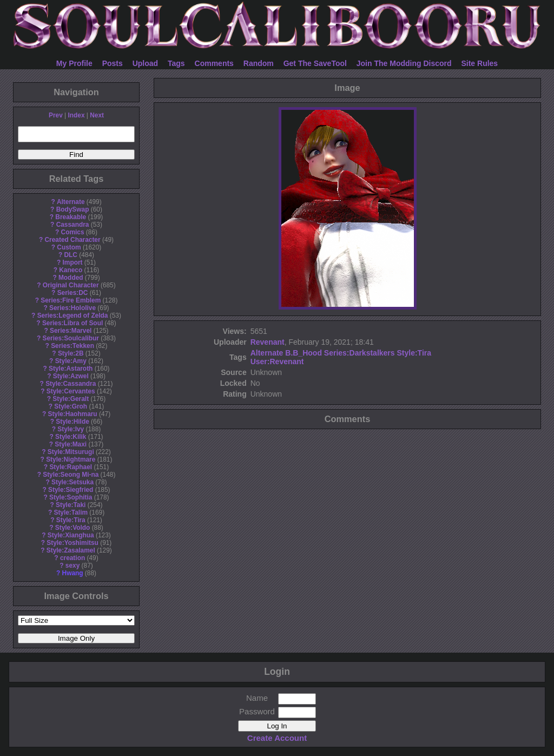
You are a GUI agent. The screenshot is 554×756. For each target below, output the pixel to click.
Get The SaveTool (315, 63)
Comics (73, 232)
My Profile (74, 63)
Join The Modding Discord (404, 63)
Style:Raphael (71, 467)
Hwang (73, 573)
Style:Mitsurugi (71, 452)
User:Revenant (277, 361)
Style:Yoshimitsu (72, 543)
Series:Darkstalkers (360, 353)
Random (259, 63)
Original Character (71, 285)
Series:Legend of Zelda (73, 315)
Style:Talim (71, 512)
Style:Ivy (71, 429)
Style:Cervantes (71, 391)
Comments (214, 63)
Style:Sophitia (71, 497)
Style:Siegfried (71, 490)
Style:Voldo (73, 528)
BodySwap (73, 209)
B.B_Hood (304, 353)
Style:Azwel (71, 376)
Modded (71, 278)
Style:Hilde (72, 422)
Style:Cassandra (71, 384)
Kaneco (71, 270)
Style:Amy (71, 361)
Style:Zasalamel (71, 550)
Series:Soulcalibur (71, 338)
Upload (145, 63)
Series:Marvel (71, 331)
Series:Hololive (72, 308)
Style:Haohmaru (72, 414)
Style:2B (71, 353)
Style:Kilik (71, 437)
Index (76, 115)
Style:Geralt (71, 399)
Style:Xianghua (71, 535)
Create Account (277, 738)
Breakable (71, 217)
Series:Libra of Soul (72, 323)
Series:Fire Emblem (71, 300)
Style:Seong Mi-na (71, 475)
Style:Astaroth (71, 369)
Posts (113, 63)
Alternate (71, 202)
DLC (71, 255)
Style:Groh (71, 406)
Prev (56, 115)
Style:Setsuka (72, 482)
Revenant (268, 342)
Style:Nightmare (71, 459)
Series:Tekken (72, 346)
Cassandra (73, 225)
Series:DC (73, 293)
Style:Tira (71, 520)
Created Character (72, 240)
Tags (176, 63)
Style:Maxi (71, 444)
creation (72, 558)
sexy (72, 566)
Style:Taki (71, 505)
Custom (69, 247)
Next (97, 115)
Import (73, 262)
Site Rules (479, 63)
